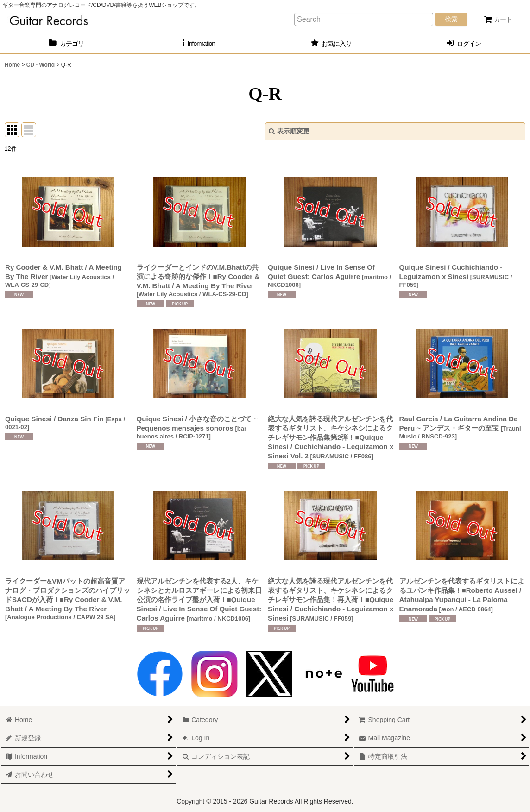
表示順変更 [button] (289, 131)
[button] (199, 44)
